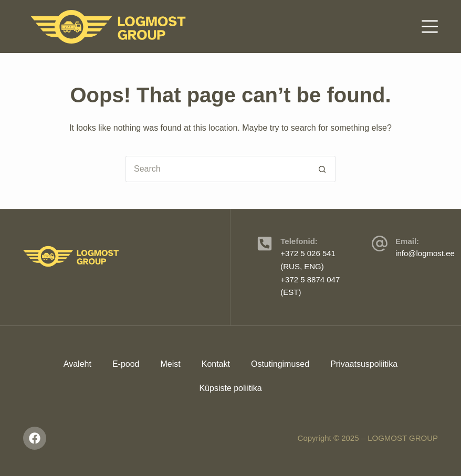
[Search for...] (217, 169)
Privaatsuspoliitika (364, 364)
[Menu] (430, 27)
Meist (170, 364)
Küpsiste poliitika (230, 388)
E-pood (126, 364)
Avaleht (77, 364)
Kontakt (216, 364)
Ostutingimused (280, 364)
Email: (407, 241)
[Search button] (322, 169)
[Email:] (380, 244)
